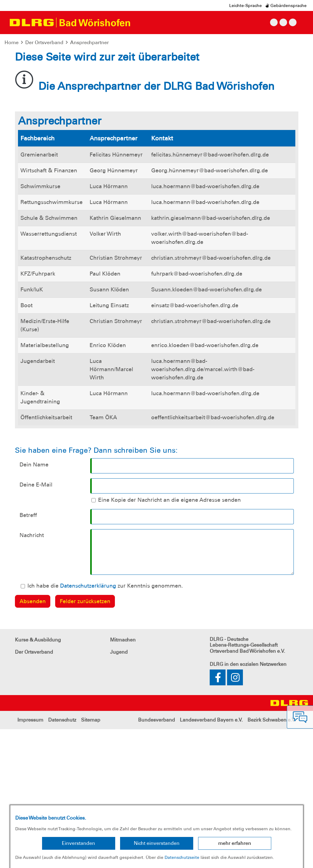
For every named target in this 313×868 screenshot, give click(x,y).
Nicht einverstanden (157, 843)
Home (12, 42)
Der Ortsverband (44, 42)
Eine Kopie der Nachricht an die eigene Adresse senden (169, 639)
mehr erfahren (235, 843)
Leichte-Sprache (245, 5)
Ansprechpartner (89, 42)
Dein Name (34, 603)
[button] (23, 110)
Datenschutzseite (182, 857)
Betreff (28, 654)
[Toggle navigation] (140, 23)
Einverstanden (78, 843)
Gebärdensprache (286, 5)
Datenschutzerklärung (88, 725)
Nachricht (32, 674)
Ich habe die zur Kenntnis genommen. (105, 725)
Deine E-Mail (36, 624)
